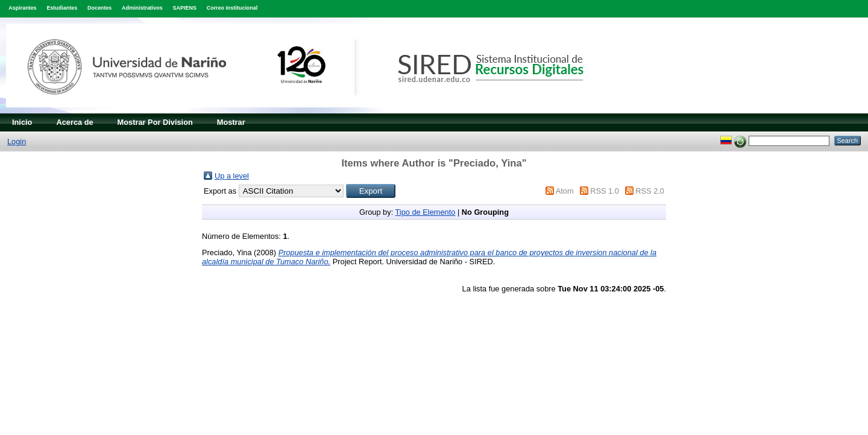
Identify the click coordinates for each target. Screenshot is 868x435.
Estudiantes (62, 8)
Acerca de (74, 122)
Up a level (232, 176)
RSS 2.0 (650, 191)
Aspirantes (22, 8)
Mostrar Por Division (155, 122)
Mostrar (231, 122)
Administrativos (142, 8)
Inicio (22, 122)
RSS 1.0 (605, 191)
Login (17, 141)
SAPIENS (185, 8)
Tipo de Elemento (426, 212)
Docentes (99, 8)
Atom (565, 191)
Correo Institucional (232, 8)
